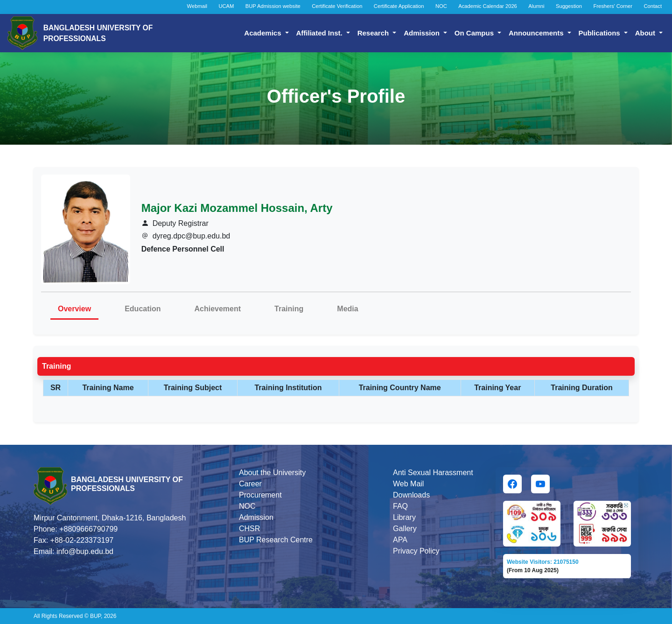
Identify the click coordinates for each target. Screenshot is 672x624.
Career (250, 484)
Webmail (197, 6)
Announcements (537, 33)
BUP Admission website (273, 6)
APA (400, 540)
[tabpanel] (336, 380)
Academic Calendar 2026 (488, 6)
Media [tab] (347, 309)
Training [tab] (289, 309)
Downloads (411, 495)
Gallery (405, 529)
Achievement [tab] (218, 309)
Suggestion (569, 6)
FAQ (400, 506)
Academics (263, 33)
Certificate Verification (337, 6)
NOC (441, 6)
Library (404, 517)
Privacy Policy (416, 551)
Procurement (260, 495)
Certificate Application (399, 6)
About (646, 33)
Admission (423, 33)
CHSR (249, 529)
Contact (653, 6)
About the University (272, 473)
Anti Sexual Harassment (433, 473)
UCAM (226, 6)
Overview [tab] (74, 309)
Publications (600, 33)
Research (374, 33)
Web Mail (408, 484)
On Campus (475, 33)
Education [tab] (143, 309)
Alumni (536, 6)
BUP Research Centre (276, 540)
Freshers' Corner (613, 6)
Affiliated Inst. (320, 33)
